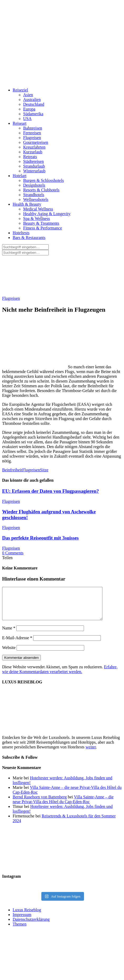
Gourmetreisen (36, 142)
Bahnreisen (33, 128)
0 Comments (13, 553)
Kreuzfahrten (34, 147)
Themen (19, 930)
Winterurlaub (34, 171)
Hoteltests (21, 233)
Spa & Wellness (37, 218)
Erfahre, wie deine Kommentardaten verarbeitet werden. (60, 676)
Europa (29, 109)
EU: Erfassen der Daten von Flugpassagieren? (51, 491)
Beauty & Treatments (41, 223)
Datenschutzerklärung (31, 926)
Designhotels (34, 185)
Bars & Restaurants (29, 238)
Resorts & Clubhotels (41, 190)
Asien (28, 95)
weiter (91, 753)
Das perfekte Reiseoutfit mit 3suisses (40, 538)
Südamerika (33, 114)
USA (27, 119)
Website (9, 654)
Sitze (44, 470)
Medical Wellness (38, 209)
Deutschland (34, 104)
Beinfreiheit (12, 470)
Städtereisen (33, 161)
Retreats (30, 157)
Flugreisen (32, 138)
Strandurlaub (34, 166)
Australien (32, 100)
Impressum (22, 921)
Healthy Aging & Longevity (47, 214)
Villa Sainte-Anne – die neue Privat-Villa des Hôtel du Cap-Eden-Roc (63, 806)
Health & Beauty (27, 204)
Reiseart (19, 123)
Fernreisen (32, 133)
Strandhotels (34, 195)
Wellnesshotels (36, 199)
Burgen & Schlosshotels (43, 180)
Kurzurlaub (33, 152)
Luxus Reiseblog (27, 916)
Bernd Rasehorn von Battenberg (40, 803)
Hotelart (19, 176)
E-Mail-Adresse (17, 644)
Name (9, 634)
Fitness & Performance (43, 228)
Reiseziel (20, 90)
